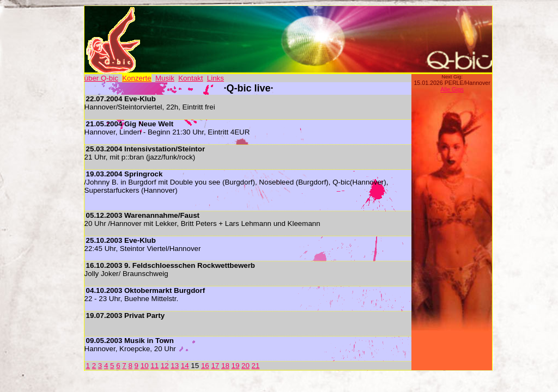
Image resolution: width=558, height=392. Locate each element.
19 (236, 366)
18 (225, 366)
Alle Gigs (452, 89)
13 (175, 366)
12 (165, 366)
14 (185, 366)
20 (245, 366)
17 (215, 366)
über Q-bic (101, 78)
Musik (165, 78)
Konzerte (137, 78)
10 (145, 366)
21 (256, 366)
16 (205, 366)
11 (154, 366)
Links (216, 78)
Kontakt (190, 78)
